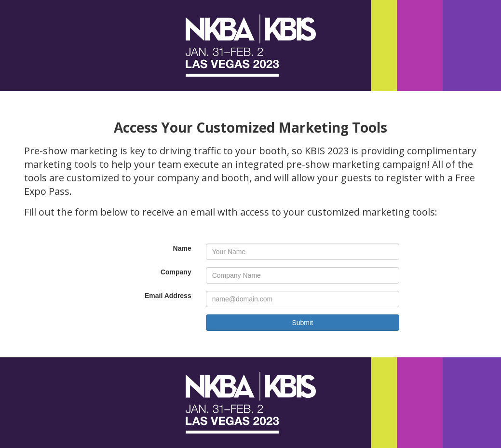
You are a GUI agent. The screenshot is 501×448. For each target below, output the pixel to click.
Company (176, 272)
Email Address (168, 296)
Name (182, 248)
